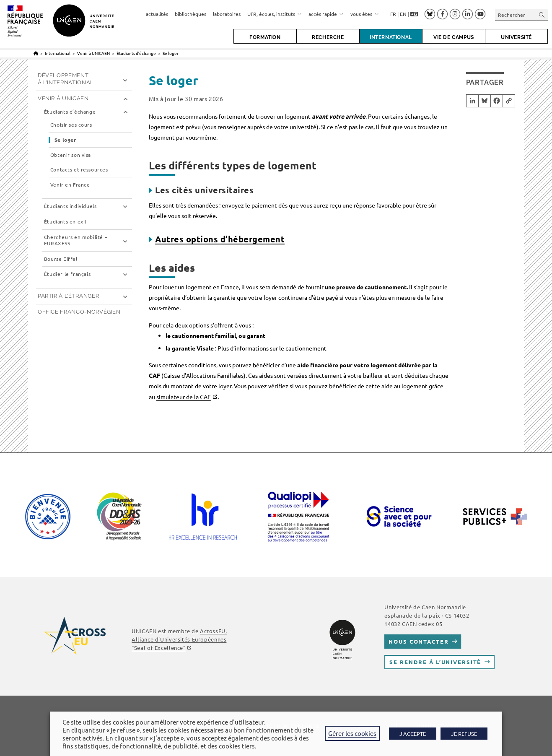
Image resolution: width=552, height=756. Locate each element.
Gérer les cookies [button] (352, 733)
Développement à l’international (66, 79)
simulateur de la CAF (184, 397)
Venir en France (70, 185)
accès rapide (326, 14)
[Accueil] (36, 53)
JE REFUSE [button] (464, 734)
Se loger (171, 53)
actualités (157, 14)
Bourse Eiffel (61, 259)
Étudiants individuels (70, 206)
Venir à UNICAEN (63, 98)
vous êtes (365, 14)
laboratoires (227, 14)
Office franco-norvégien (79, 312)
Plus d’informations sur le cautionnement (272, 348)
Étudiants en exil (65, 222)
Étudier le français (67, 274)
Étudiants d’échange (70, 112)
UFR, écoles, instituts (275, 14)
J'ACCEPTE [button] (413, 734)
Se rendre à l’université (435, 662)
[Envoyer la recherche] (542, 14)
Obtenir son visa (71, 155)
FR (393, 14)
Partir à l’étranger (68, 296)
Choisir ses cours (71, 125)
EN (403, 14)
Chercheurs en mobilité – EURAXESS (76, 240)
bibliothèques (190, 14)
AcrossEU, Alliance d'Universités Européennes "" (179, 639)
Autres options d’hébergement (220, 239)
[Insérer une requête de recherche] (521, 14)
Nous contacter (419, 641)
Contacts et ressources (79, 170)
